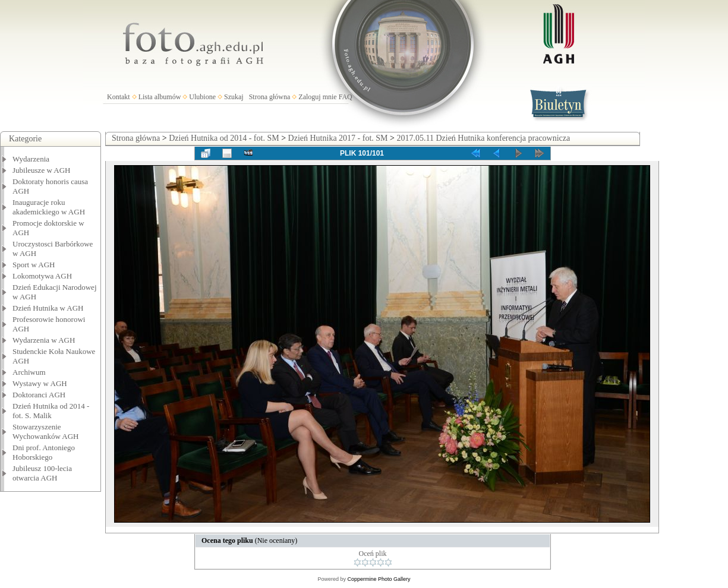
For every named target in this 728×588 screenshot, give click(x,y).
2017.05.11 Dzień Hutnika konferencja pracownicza (483, 138)
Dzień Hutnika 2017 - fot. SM (338, 138)
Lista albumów (160, 97)
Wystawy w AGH (40, 383)
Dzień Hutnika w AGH (48, 308)
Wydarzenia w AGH (44, 340)
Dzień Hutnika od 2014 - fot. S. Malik (51, 411)
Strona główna (270, 97)
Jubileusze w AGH (42, 170)
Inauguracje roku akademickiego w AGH (49, 207)
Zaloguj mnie (317, 97)
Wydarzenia (31, 159)
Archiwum (29, 372)
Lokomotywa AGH (42, 276)
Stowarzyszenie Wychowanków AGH (46, 431)
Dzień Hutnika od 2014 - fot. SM (224, 138)
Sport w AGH (34, 265)
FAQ (346, 97)
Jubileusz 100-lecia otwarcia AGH (42, 473)
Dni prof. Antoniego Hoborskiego (44, 452)
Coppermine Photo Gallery (379, 579)
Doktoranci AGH (39, 395)
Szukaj (234, 97)
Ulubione (202, 97)
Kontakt (119, 97)
